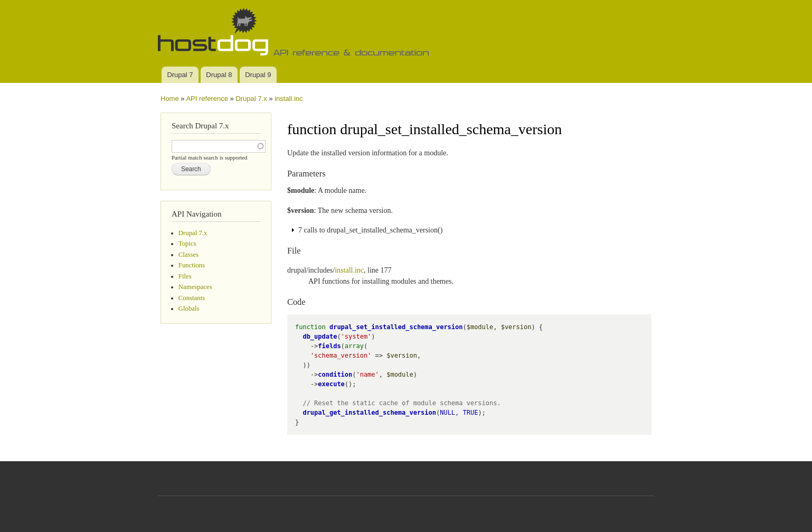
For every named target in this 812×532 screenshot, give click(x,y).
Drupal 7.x (251, 99)
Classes (188, 255)
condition (335, 375)
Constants (192, 298)
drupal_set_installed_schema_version (396, 327)
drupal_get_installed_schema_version (369, 413)
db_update (320, 337)
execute (331, 384)
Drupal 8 (219, 75)
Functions (192, 265)
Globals (189, 309)
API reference (207, 99)
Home (170, 99)
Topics (187, 244)
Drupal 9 (258, 75)
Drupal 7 (180, 75)
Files (185, 276)
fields (329, 346)
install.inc (289, 99)
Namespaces (195, 287)
